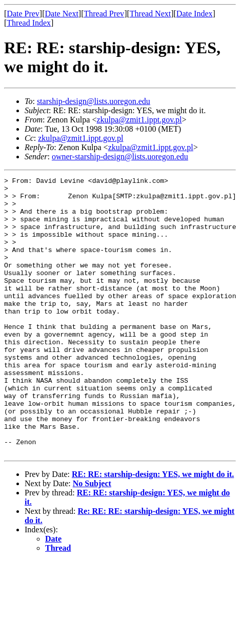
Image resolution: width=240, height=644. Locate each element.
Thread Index (29, 23)
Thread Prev (104, 14)
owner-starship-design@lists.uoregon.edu (120, 157)
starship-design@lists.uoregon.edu (94, 101)
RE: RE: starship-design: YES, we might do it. (153, 529)
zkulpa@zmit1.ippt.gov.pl (139, 120)
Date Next (62, 14)
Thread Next (150, 14)
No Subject (92, 539)
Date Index (195, 14)
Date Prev (23, 14)
